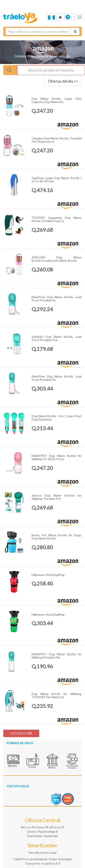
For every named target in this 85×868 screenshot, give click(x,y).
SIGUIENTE (21, 733)
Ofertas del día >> (63, 81)
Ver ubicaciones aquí (42, 852)
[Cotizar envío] (75, 31)
